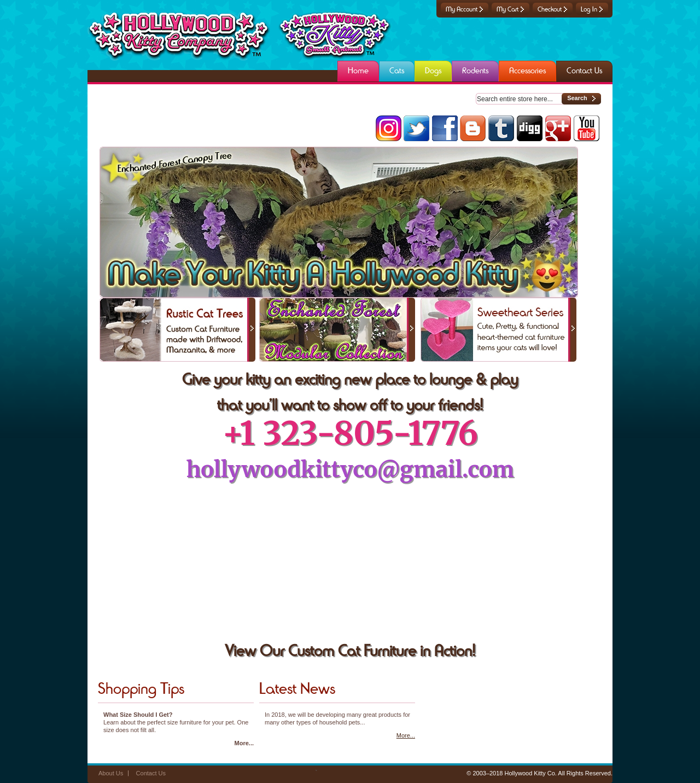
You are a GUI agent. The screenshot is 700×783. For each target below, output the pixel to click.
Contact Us (151, 773)
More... (244, 743)
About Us (111, 773)
